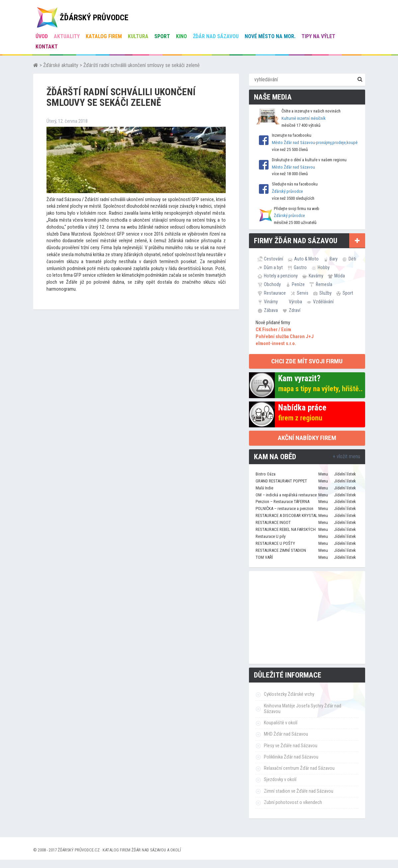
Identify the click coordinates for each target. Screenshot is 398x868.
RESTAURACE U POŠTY (275, 543)
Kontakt (47, 47)
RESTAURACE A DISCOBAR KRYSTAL (286, 515)
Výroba (295, 302)
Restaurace (275, 293)
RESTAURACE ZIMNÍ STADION (281, 550)
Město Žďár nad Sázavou (293, 167)
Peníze (298, 284)
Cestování (274, 259)
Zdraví (295, 310)
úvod (42, 36)
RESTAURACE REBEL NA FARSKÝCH (286, 529)
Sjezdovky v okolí (280, 780)
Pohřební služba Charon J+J (285, 337)
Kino (181, 36)
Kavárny (316, 276)
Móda (340, 276)
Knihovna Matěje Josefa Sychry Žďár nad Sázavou (303, 709)
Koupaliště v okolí (281, 723)
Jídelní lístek (345, 474)
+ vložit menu (346, 456)
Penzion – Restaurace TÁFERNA (282, 502)
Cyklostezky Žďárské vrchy (289, 694)
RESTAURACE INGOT (273, 522)
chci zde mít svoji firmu (307, 361)
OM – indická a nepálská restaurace (286, 495)
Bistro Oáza (266, 474)
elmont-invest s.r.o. (276, 344)
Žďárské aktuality (61, 65)
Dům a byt (273, 267)
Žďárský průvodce (287, 191)
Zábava (271, 310)
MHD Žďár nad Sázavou (286, 734)
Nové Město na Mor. (270, 36)
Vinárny (271, 302)
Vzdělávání (323, 302)
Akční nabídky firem (307, 438)
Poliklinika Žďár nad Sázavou (291, 757)
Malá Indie (264, 488)
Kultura (138, 36)
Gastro (300, 267)
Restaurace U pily (271, 536)
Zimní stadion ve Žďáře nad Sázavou (299, 791)
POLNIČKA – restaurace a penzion (284, 508)
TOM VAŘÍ (264, 557)
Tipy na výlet (318, 36)
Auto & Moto (306, 259)
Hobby (324, 267)
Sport (162, 36)
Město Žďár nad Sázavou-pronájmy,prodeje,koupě (315, 143)
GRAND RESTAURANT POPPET (281, 481)
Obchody (272, 284)
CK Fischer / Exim (273, 330)
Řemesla (324, 284)
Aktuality (67, 36)
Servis (303, 293)
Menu (323, 474)
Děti (352, 259)
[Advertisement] (307, 617)
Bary (334, 259)
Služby (325, 293)
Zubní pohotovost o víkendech (293, 802)
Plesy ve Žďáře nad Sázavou (291, 746)
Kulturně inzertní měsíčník (304, 118)
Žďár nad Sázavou (216, 36)
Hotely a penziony (281, 276)
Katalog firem (104, 36)
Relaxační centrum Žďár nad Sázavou (299, 768)
